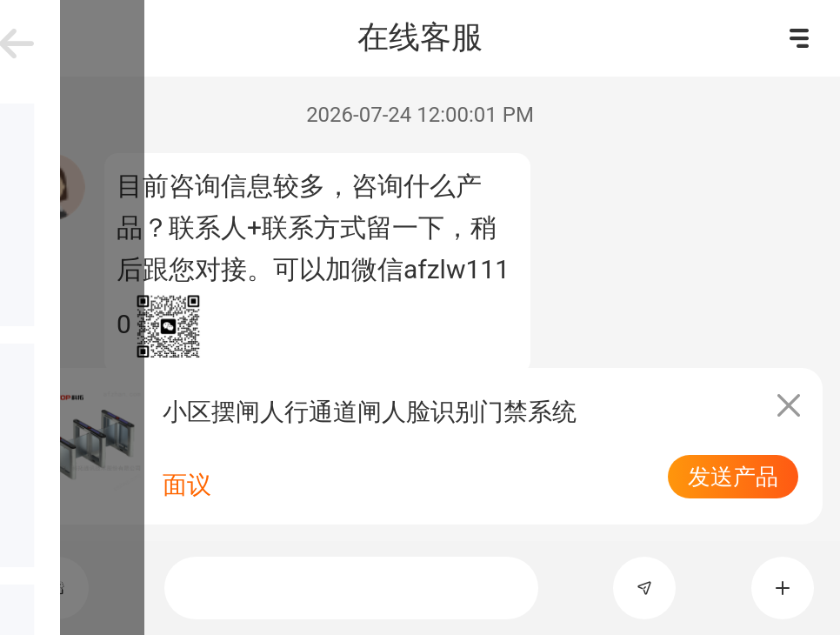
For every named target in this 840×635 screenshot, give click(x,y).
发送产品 (733, 477)
